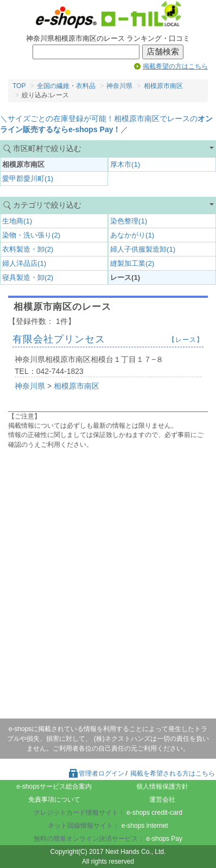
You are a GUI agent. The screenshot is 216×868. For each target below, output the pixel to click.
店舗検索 (163, 52)
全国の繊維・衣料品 (66, 86)
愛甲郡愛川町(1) (28, 179)
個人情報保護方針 (162, 786)
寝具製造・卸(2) (28, 277)
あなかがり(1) (132, 235)
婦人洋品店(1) (24, 263)
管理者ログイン (96, 773)
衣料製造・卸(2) (28, 249)
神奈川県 (119, 86)
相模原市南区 (163, 86)
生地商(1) (17, 221)
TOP (19, 86)
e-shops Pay (164, 839)
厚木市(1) (125, 164)
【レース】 (186, 340)
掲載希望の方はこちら (175, 66)
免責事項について (54, 800)
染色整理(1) (129, 221)
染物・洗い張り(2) (31, 235)
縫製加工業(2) (132, 263)
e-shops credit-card (154, 813)
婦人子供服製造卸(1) (143, 249)
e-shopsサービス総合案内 (54, 786)
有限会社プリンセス (59, 339)
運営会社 (162, 800)
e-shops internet (145, 826)
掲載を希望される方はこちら (173, 773)
